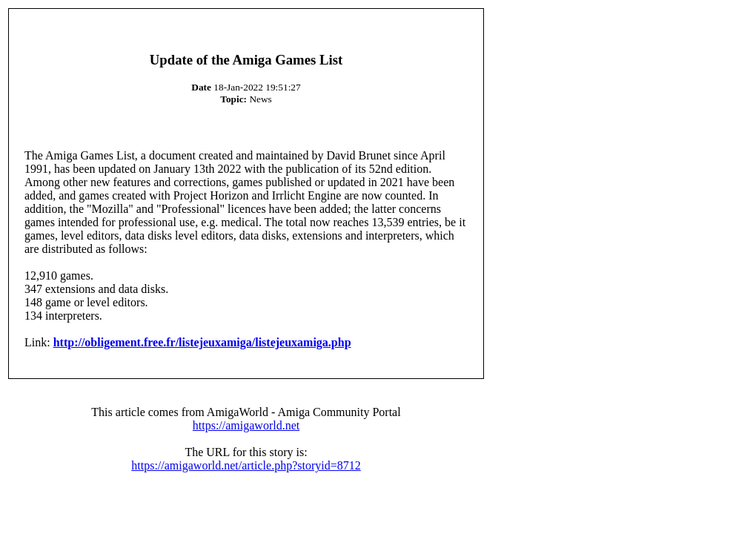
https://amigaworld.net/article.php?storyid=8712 (246, 465)
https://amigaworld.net (246, 425)
